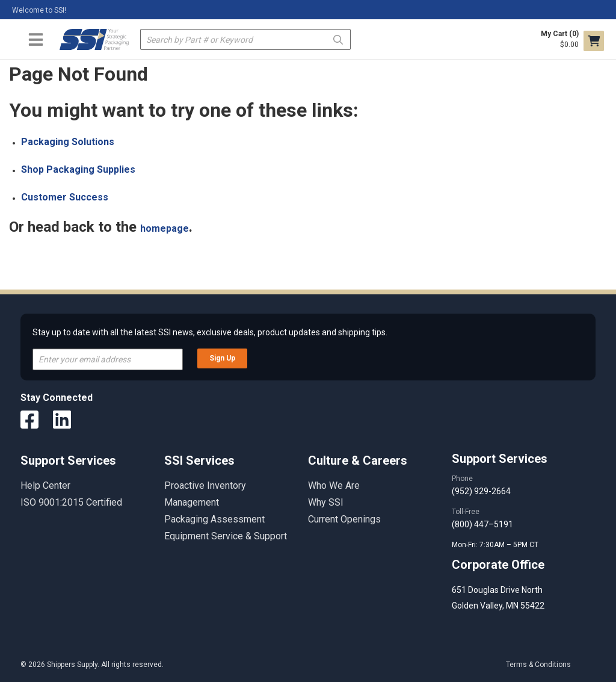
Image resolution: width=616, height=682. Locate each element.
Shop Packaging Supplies (78, 169)
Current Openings (344, 519)
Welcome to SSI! (39, 10)
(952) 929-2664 (481, 491)
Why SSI (326, 502)
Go (338, 39)
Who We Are (334, 485)
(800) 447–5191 (482, 524)
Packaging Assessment (214, 519)
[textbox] (246, 39)
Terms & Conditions (538, 665)
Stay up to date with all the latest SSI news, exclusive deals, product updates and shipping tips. (210, 332)
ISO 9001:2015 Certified (71, 502)
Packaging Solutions (68, 142)
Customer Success (65, 197)
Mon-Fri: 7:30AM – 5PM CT (496, 545)
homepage (165, 228)
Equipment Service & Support (226, 536)
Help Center (45, 485)
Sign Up (222, 358)
